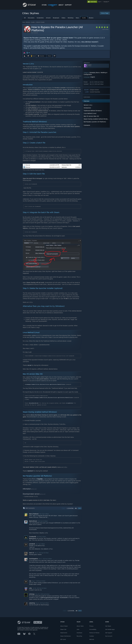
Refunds (92, 639)
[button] (24, 53)
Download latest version (31, 494)
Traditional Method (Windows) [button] (93, 111)
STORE (44, 5)
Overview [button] (87, 101)
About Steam (64, 626)
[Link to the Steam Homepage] (31, 6)
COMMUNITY (53, 5)
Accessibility (93, 629)
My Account (109, 636)
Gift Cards (63, 639)
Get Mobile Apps (110, 629)
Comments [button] (87, 125)
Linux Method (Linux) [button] (90, 113)
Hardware (79, 633)
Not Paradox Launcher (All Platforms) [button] (95, 122)
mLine (29, 365)
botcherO (30, 471)
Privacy (91, 626)
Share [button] (49, 56)
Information (27, 489)
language (106, 2)
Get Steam (108, 626)
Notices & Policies (94, 633)
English (93, 77)
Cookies (92, 636)
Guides (33, 22)
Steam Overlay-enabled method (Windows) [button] (97, 119)
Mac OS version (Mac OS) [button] (91, 116)
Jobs (78, 629)
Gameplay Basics (95, 73)
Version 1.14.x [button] (88, 105)
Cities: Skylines (26, 22)
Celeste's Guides (40, 22)
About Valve (80, 626)
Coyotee (40, 479)
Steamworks (64, 633)
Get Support (109, 633)
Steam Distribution (66, 636)
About (61, 5)
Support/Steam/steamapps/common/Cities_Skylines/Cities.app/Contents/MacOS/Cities (49, 398)
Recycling (79, 636)
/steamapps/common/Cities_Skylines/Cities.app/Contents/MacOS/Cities (45, 384)
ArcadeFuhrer (70, 403)
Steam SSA (63, 629)
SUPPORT (68, 5)
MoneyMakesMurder (34, 403)
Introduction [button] (87, 108)
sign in (100, 2)
